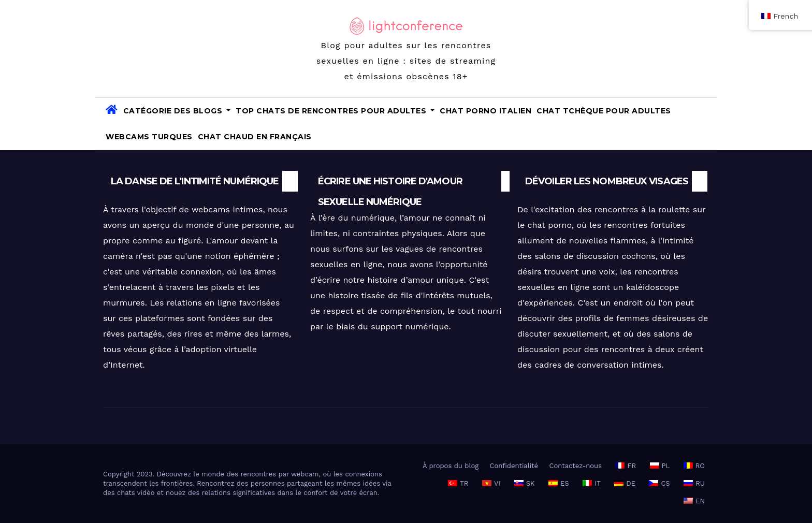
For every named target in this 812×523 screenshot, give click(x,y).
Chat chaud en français (255, 137)
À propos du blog (451, 466)
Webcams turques (149, 137)
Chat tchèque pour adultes (604, 111)
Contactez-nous (576, 466)
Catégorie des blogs (177, 111)
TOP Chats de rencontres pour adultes (335, 111)
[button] (705, 124)
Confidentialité (514, 466)
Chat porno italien (485, 111)
